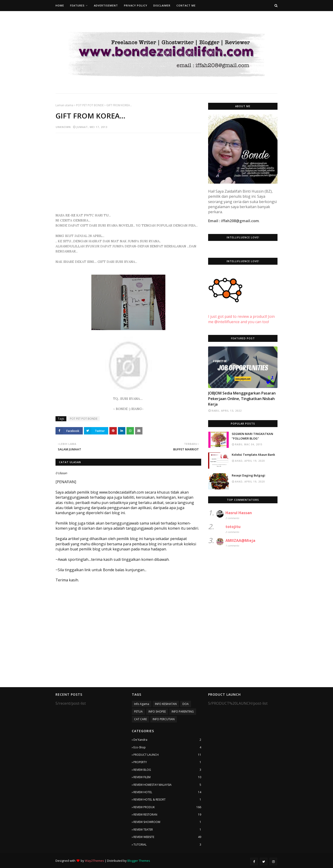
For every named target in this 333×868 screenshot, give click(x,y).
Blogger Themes (139, 861)
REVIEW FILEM (167, 777)
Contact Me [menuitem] (186, 5)
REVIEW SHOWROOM (167, 822)
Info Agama (142, 704)
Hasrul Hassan (239, 513)
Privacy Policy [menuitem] (136, 5)
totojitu (233, 527)
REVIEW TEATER (167, 830)
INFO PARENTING (183, 712)
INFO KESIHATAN (166, 704)
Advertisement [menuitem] (106, 5)
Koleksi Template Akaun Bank (253, 455)
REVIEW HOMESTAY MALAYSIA (167, 785)
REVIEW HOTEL (167, 792)
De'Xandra (167, 740)
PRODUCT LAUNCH (167, 755)
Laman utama (64, 105)
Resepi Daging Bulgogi (248, 475)
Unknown (63, 127)
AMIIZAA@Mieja (240, 540)
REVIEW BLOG (167, 770)
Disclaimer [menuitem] (162, 5)
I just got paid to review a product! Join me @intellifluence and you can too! (241, 314)
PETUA (138, 712)
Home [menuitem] (60, 5)
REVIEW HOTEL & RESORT (167, 800)
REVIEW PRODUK (167, 807)
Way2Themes (94, 861)
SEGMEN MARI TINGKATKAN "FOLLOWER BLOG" (252, 436)
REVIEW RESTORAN (167, 815)
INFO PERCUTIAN (164, 719)
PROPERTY (167, 762)
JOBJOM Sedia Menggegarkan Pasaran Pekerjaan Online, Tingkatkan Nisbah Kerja (242, 399)
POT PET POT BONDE (90, 105)
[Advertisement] (128, 170)
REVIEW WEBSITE (167, 837)
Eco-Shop (167, 747)
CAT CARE (140, 719)
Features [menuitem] (77, 5)
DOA (186, 704)
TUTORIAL (167, 845)
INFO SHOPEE (157, 712)
